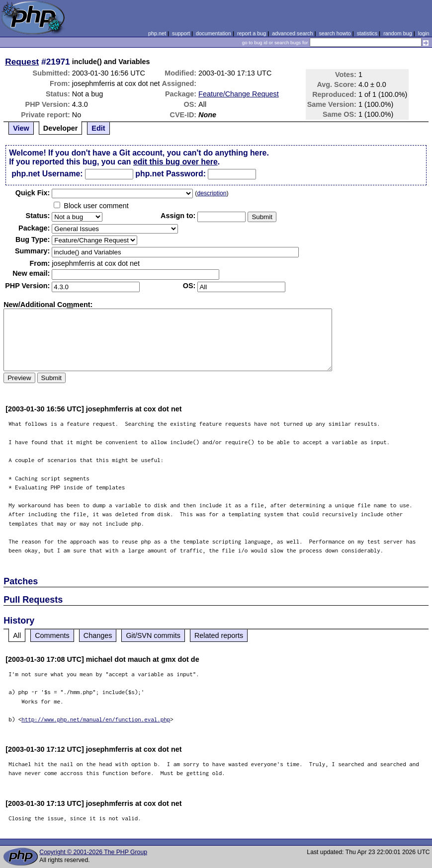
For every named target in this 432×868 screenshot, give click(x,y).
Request (22, 62)
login (424, 33)
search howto (335, 33)
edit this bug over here (175, 162)
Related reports (219, 635)
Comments (52, 635)
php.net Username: (47, 174)
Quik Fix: (33, 193)
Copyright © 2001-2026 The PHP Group (93, 852)
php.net (157, 33)
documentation (214, 33)
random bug (398, 33)
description (212, 193)
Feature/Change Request (239, 94)
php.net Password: (171, 174)
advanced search (292, 33)
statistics (367, 33)
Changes (98, 635)
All (17, 635)
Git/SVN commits (153, 635)
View (21, 128)
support (181, 33)
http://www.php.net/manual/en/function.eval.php (96, 719)
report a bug (252, 33)
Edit (98, 128)
